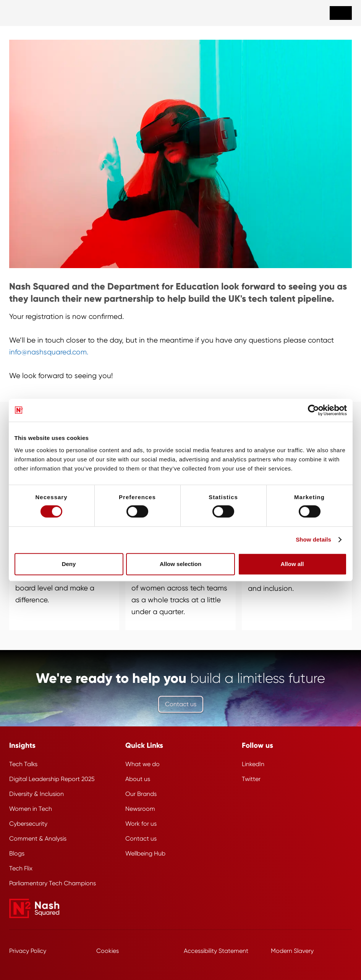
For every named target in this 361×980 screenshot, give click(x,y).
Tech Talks (23, 764)
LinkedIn (253, 764)
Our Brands (141, 794)
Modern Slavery (292, 951)
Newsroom (140, 809)
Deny (69, 564)
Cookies (108, 951)
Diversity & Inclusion (36, 794)
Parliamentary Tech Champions (53, 883)
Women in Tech (31, 809)
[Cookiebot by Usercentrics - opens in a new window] (313, 410)
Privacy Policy (28, 951)
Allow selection (180, 564)
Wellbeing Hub (145, 853)
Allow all (292, 564)
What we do (142, 764)
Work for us (141, 824)
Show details (313, 539)
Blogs (17, 853)
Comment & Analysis (38, 838)
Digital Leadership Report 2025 (52, 779)
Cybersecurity (28, 824)
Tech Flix (21, 868)
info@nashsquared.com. (49, 352)
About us (138, 779)
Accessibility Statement (216, 951)
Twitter (251, 779)
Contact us (181, 704)
